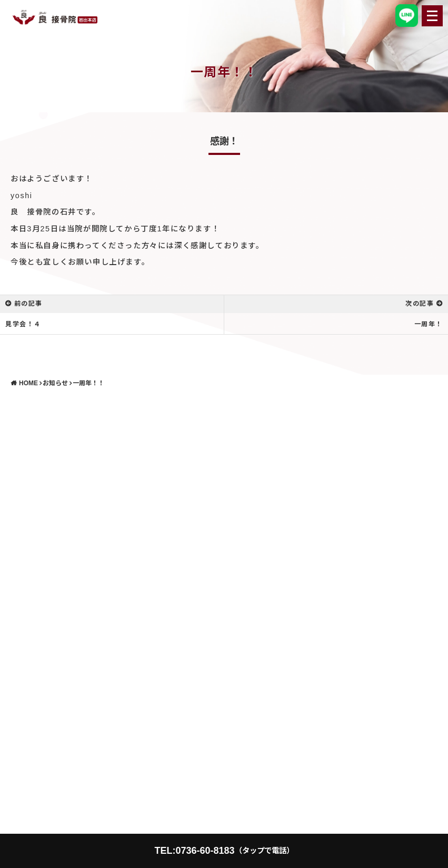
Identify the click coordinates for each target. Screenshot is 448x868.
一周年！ (429, 324)
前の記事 (28, 304)
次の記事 (420, 304)
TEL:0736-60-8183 (224, 851)
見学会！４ (23, 324)
